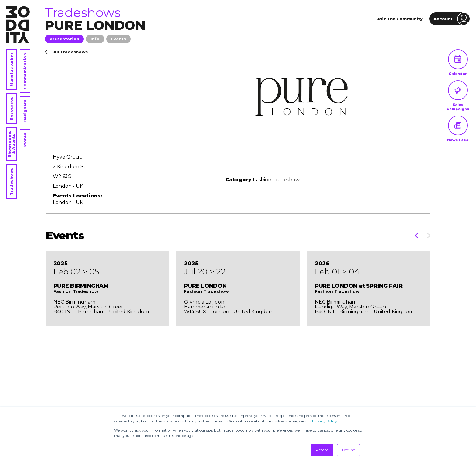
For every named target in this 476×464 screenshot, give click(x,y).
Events (118, 39)
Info (95, 39)
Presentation (64, 39)
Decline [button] (348, 450)
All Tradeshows (66, 52)
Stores (25, 140)
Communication (25, 71)
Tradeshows (11, 182)
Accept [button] (322, 450)
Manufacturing (11, 70)
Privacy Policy (325, 421)
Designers (25, 111)
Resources (11, 109)
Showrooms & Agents (11, 144)
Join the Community (400, 19)
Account (452, 19)
